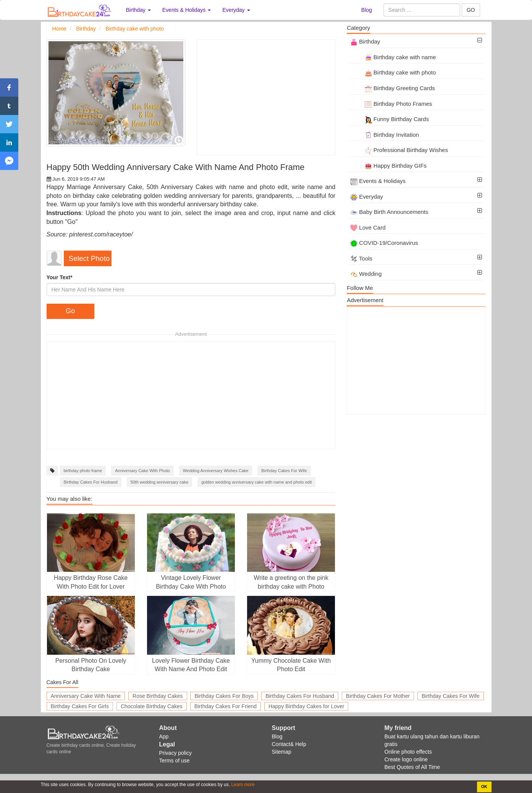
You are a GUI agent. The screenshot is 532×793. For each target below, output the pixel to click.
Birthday (365, 41)
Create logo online (406, 759)
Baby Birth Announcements (389, 212)
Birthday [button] (138, 10)
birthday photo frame (83, 471)
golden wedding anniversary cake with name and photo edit (256, 482)
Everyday (367, 197)
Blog (367, 10)
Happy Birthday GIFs (388, 166)
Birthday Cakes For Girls (80, 706)
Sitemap (282, 752)
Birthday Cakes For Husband (91, 482)
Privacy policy (176, 753)
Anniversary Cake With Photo (142, 471)
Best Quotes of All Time (412, 767)
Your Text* (60, 277)
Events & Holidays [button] (187, 10)
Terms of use (175, 761)
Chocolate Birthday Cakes (152, 706)
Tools (361, 258)
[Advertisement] (266, 97)
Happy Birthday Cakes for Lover (306, 706)
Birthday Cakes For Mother (378, 696)
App (164, 736)
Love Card (368, 227)
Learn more (242, 785)
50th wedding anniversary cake (160, 482)
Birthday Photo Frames (391, 104)
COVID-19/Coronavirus (384, 243)
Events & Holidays (378, 181)
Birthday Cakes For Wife (284, 471)
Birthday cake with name (393, 57)
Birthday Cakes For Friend (226, 706)
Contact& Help (289, 744)
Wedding (366, 274)
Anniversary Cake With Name (86, 696)
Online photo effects (408, 752)
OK (484, 787)
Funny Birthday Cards (390, 119)
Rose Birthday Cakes (158, 696)
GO (471, 10)
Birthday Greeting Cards (393, 88)
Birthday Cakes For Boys (224, 696)
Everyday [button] (236, 10)
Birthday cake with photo (393, 72)
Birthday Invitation (385, 135)
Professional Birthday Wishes (399, 150)
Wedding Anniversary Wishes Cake (216, 471)
